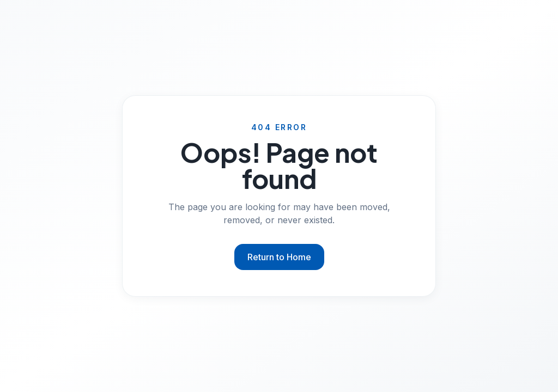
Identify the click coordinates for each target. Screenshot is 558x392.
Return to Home (279, 257)
